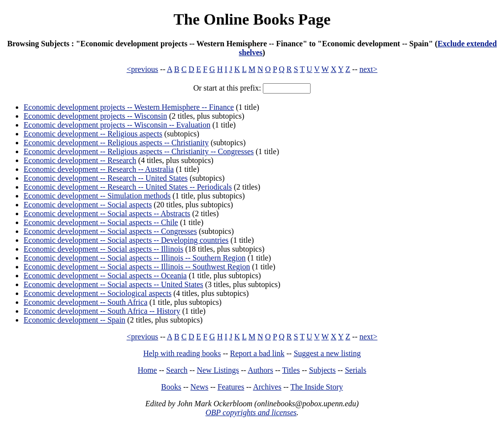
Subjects (322, 370)
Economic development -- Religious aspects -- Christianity (116, 143)
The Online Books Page (252, 19)
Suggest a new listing (327, 353)
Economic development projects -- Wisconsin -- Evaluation (117, 125)
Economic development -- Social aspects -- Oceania (105, 276)
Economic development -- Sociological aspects (97, 293)
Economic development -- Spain (75, 320)
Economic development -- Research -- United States (106, 178)
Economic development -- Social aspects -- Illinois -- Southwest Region (137, 267)
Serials (356, 370)
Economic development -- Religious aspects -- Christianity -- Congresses (139, 151)
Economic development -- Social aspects (88, 205)
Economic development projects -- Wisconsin (95, 116)
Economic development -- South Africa (85, 302)
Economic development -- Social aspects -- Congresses (110, 231)
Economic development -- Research (80, 160)
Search (177, 370)
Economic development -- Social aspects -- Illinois (103, 249)
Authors (260, 370)
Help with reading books (182, 353)
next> (368, 69)
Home (147, 370)
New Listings (218, 370)
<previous (142, 69)
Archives (267, 387)
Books (171, 387)
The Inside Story (317, 387)
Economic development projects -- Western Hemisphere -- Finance (129, 107)
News (199, 387)
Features (231, 387)
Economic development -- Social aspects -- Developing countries (126, 240)
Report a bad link (257, 353)
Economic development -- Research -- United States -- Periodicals (128, 187)
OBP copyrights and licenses (251, 412)
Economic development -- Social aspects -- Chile (101, 222)
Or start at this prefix (226, 88)
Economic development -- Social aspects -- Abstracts (107, 213)
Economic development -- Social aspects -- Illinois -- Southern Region (135, 258)
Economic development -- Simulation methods (97, 196)
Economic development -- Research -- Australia (99, 169)
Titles (291, 370)
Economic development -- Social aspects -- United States (113, 284)
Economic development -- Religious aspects (93, 134)
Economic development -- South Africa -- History (102, 311)
